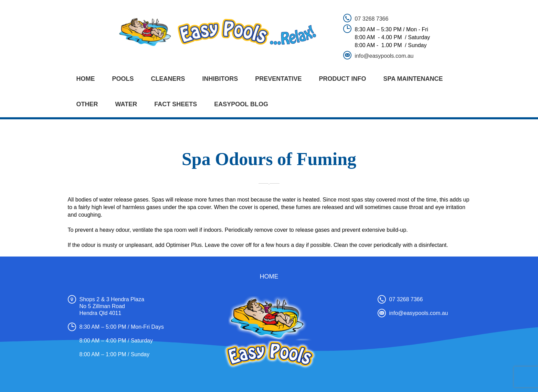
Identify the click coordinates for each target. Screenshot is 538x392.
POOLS (123, 79)
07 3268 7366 (372, 19)
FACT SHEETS (176, 104)
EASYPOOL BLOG (241, 104)
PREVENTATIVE (278, 79)
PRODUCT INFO (343, 79)
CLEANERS (168, 79)
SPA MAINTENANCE (413, 79)
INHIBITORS (220, 79)
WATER (126, 104)
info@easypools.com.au (384, 56)
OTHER (87, 104)
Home (86, 79)
